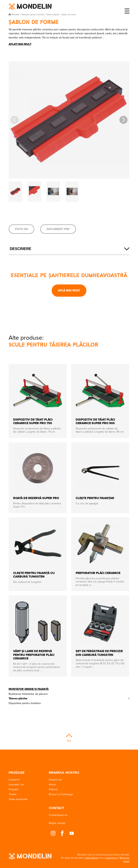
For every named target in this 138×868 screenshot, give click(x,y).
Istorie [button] (52, 784)
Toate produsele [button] (18, 799)
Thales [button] (13, 794)
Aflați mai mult (20, 44)
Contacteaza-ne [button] (58, 815)
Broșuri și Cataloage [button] (61, 794)
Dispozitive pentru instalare (25, 703)
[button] (123, 120)
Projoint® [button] (14, 789)
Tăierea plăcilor (18, 698)
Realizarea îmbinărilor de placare (28, 694)
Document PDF (58, 229)
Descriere (21, 249)
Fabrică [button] (53, 789)
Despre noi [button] (55, 779)
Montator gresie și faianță (29, 689)
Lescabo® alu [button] (16, 784)
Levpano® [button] (14, 779)
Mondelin (30, 6)
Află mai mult (69, 290)
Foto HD (21, 229)
